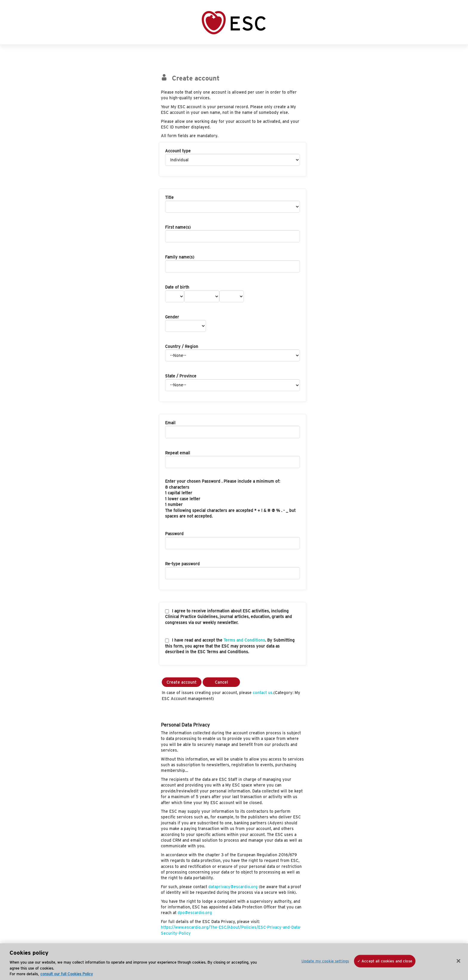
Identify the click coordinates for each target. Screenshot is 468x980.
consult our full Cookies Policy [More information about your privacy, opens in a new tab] (67, 974)
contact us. (263, 693)
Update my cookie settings (325, 961)
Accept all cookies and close (387, 961)
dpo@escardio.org (195, 913)
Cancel (221, 682)
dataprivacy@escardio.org (233, 887)
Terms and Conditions (244, 640)
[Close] (458, 961)
